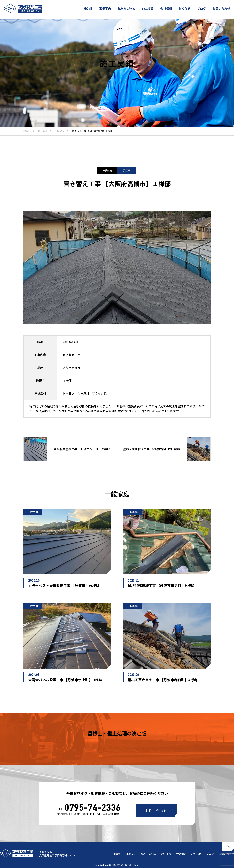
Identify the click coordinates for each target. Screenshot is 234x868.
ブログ (202, 8)
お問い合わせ (221, 8)
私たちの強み (127, 8)
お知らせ (184, 8)
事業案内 (105, 8)
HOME (88, 8)
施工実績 (148, 8)
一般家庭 (59, 131)
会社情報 (166, 8)
